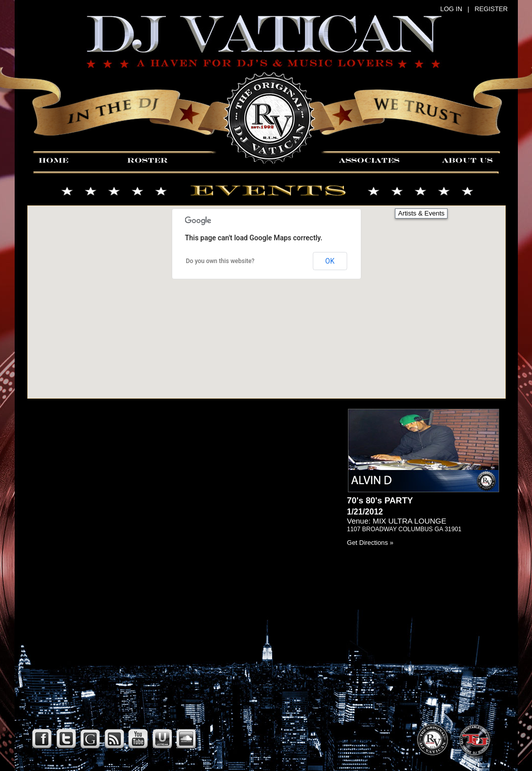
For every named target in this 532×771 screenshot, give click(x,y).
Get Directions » (370, 543)
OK (330, 261)
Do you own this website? (220, 261)
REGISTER (491, 9)
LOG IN (451, 9)
